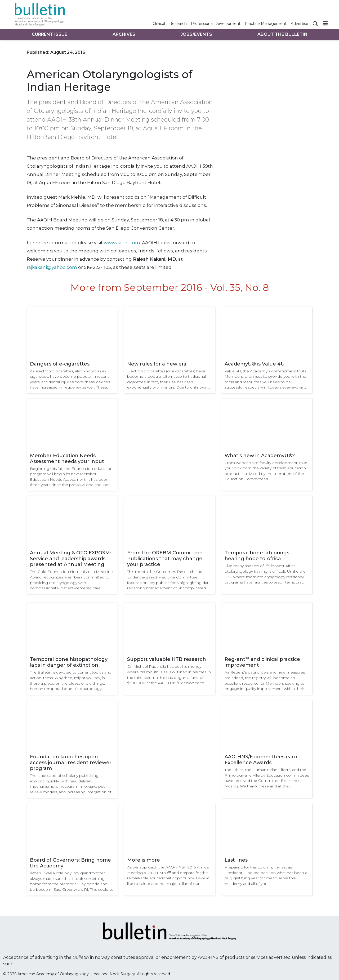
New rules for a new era (157, 364)
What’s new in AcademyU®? (260, 456)
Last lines (236, 860)
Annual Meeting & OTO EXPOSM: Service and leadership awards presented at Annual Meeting (70, 559)
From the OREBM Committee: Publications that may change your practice (165, 559)
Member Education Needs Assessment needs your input (67, 458)
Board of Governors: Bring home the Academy (70, 863)
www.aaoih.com (122, 243)
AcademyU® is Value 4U (255, 364)
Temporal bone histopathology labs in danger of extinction (69, 662)
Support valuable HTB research (167, 659)
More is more (144, 860)
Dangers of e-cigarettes (60, 364)
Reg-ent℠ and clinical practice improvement (262, 662)
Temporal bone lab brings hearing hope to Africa (257, 556)
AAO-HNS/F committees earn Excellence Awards (261, 760)
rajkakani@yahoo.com (52, 267)
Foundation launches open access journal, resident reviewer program (71, 763)
